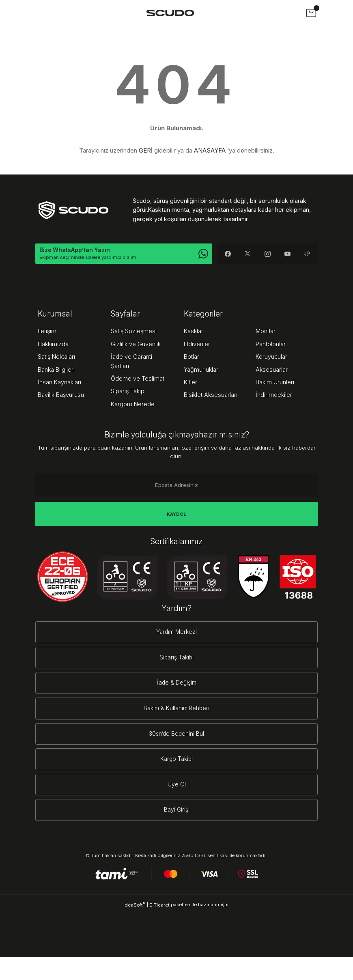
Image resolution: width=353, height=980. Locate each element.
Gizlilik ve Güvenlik (136, 345)
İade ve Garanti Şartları (131, 362)
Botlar (192, 357)
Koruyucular (271, 357)
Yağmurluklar (201, 370)
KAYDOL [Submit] (176, 515)
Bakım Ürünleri (275, 383)
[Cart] (311, 13)
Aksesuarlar (272, 370)
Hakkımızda (53, 345)
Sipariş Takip (128, 392)
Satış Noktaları (56, 357)
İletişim (47, 332)
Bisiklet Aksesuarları (211, 395)
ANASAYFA (210, 150)
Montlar (266, 332)
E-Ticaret (159, 928)
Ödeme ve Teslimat (138, 379)
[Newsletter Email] (176, 486)
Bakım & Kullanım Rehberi (176, 718)
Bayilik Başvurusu (61, 395)
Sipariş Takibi (176, 662)
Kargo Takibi (176, 775)
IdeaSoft (134, 927)
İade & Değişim (177, 690)
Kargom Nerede (133, 404)
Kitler (190, 383)
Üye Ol (177, 803)
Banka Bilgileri (56, 370)
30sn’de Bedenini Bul (176, 747)
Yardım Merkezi (177, 634)
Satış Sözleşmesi (134, 332)
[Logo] (170, 13)
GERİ (146, 150)
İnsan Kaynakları (59, 383)
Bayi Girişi (176, 831)
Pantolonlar (271, 345)
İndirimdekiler (274, 395)
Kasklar (194, 332)
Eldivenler (197, 345)
